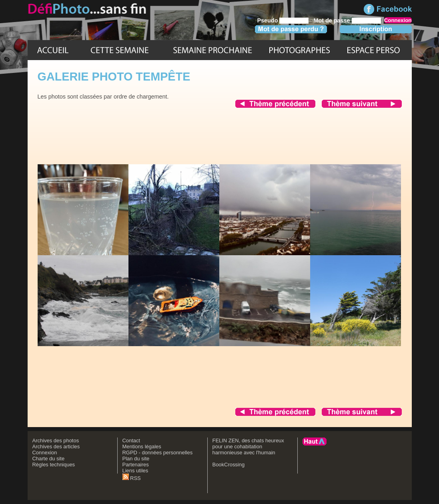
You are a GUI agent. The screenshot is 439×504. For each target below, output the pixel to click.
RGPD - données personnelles (158, 453)
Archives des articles (56, 447)
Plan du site (136, 459)
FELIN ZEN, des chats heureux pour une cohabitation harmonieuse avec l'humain (248, 447)
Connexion (45, 453)
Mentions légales (142, 447)
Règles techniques (54, 465)
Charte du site (49, 459)
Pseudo (267, 20)
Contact (131, 440)
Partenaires (136, 465)
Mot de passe (332, 20)
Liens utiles (135, 471)
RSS (132, 478)
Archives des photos (56, 440)
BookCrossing (229, 465)
